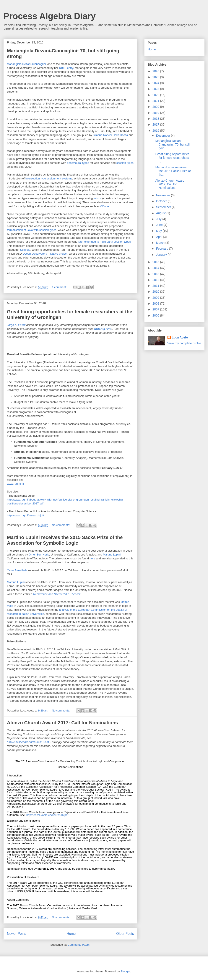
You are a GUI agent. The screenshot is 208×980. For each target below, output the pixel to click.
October (162, 201)
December (163, 136)
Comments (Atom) (79, 945)
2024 (156, 83)
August (161, 213)
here (93, 558)
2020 (156, 107)
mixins (98, 198)
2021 (156, 101)
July (159, 219)
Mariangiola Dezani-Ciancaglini (26, 64)
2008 (156, 303)
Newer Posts (16, 934)
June (160, 225)
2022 (156, 95)
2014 (156, 268)
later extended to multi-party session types (104, 242)
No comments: (61, 525)
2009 (156, 298)
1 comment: (60, 287)
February (162, 249)
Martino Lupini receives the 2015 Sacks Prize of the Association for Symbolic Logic (65, 540)
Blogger (125, 971)
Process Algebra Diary (50, 16)
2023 (156, 89)
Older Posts (125, 934)
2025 (156, 77)
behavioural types (78, 163)
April (159, 237)
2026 (156, 71)
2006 (156, 315)
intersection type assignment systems (49, 178)
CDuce (105, 206)
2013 (156, 274)
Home (71, 934)
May (159, 231)
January (162, 255)
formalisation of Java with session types (32, 230)
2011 (156, 286)
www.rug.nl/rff (103, 329)
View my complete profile (184, 343)
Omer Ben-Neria (39, 555)
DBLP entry (66, 68)
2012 (156, 280)
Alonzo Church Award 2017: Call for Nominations (62, 723)
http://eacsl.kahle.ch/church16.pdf (28, 742)
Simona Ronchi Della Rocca (110, 135)
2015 (156, 262)
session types (125, 163)
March (161, 243)
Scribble (25, 250)
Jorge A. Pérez (16, 325)
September (164, 207)
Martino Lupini (112, 555)
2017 (156, 124)
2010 (156, 292)
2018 (156, 119)
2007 (156, 309)
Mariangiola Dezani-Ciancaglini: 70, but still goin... (172, 144)
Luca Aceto (180, 337)
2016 (156, 131)
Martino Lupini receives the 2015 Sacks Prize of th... (173, 171)
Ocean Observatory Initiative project (45, 254)
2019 (156, 113)
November (163, 195)
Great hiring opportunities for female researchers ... (172, 158)
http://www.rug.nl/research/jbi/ (25, 515)
